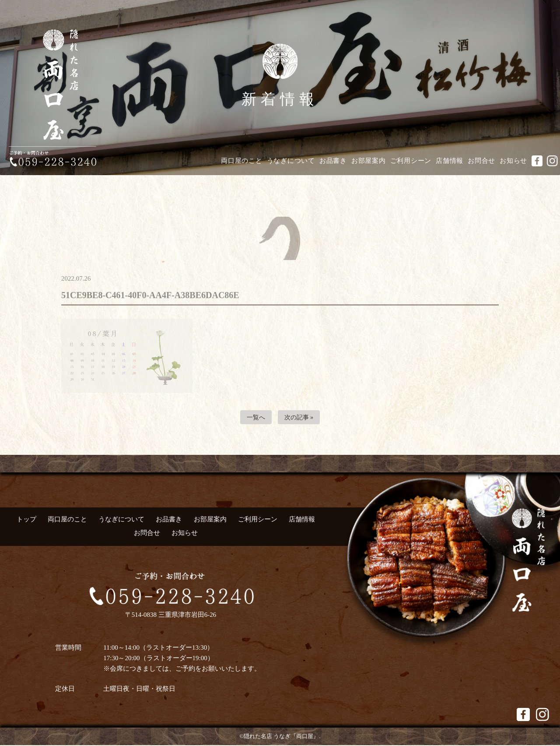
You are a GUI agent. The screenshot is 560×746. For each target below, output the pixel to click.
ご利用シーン (411, 161)
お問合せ (481, 161)
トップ (26, 520)
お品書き (333, 161)
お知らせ (513, 161)
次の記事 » (299, 418)
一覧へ (255, 418)
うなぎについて (291, 161)
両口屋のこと (242, 161)
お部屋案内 (369, 161)
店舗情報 (450, 161)
